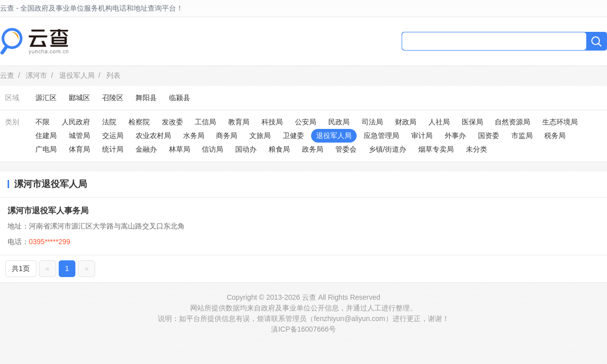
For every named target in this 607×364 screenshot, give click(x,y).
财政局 (406, 122)
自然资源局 (512, 122)
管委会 (346, 149)
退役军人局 (77, 75)
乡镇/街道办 (387, 149)
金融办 (146, 149)
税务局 (555, 135)
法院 (109, 122)
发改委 (172, 122)
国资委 (489, 135)
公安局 (306, 122)
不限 (42, 122)
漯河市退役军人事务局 (48, 211)
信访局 (212, 149)
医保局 (472, 122)
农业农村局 (153, 135)
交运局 (113, 135)
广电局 (46, 149)
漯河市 (36, 75)
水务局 (194, 135)
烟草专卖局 (436, 149)
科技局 (272, 122)
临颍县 (180, 98)
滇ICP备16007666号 (303, 329)
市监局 (522, 135)
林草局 (180, 149)
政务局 (313, 149)
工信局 (205, 122)
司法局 (372, 122)
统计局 (113, 149)
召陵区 (113, 98)
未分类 (476, 149)
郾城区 (79, 98)
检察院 (139, 122)
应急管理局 (381, 135)
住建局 (46, 135)
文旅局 (260, 135)
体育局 (79, 149)
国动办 (246, 149)
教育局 (239, 122)
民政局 (339, 122)
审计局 (422, 135)
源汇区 (46, 98)
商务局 (227, 135)
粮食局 (279, 149)
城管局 (79, 135)
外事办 (455, 135)
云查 (7, 75)
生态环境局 (560, 122)
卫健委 (293, 135)
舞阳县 (146, 98)
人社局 (439, 122)
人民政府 (76, 122)
